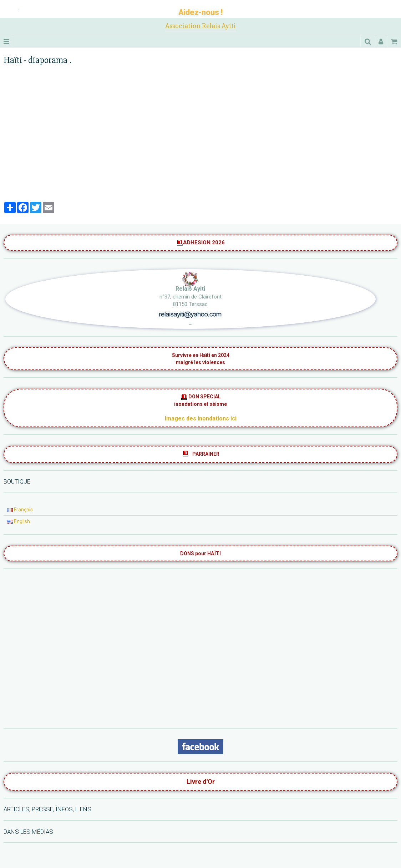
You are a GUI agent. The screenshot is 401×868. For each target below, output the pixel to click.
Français (20, 510)
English (19, 521)
